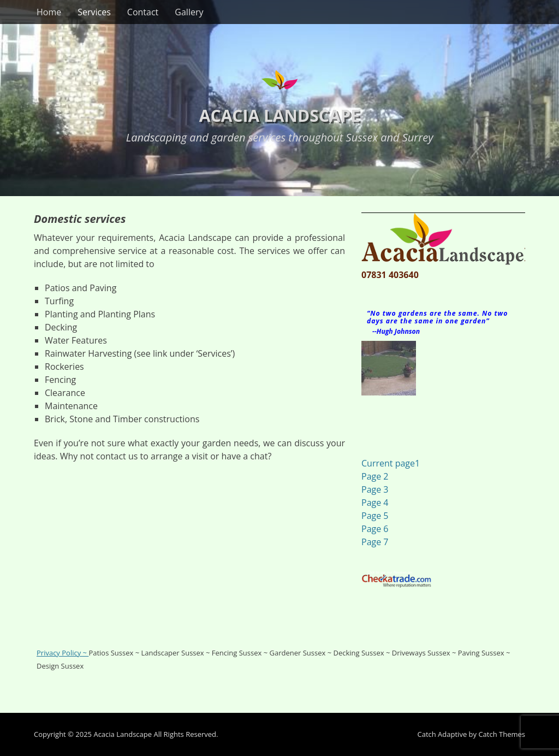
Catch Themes (502, 734)
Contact (143, 12)
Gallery (189, 12)
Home (49, 12)
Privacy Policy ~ (63, 653)
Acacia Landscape (279, 116)
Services (94, 12)
